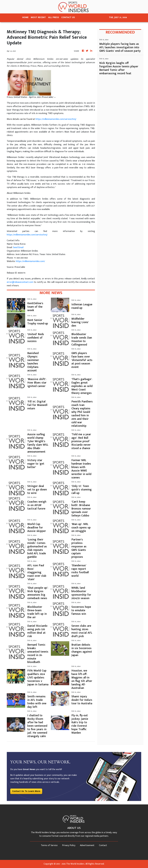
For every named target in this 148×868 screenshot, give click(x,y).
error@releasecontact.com (20, 282)
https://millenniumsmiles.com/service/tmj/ (56, 119)
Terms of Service (49, 845)
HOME (25, 17)
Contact (103, 845)
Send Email (18, 247)
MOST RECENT (38, 17)
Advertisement (87, 845)
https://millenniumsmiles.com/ (30, 261)
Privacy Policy (69, 845)
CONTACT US (68, 17)
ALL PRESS (54, 17)
